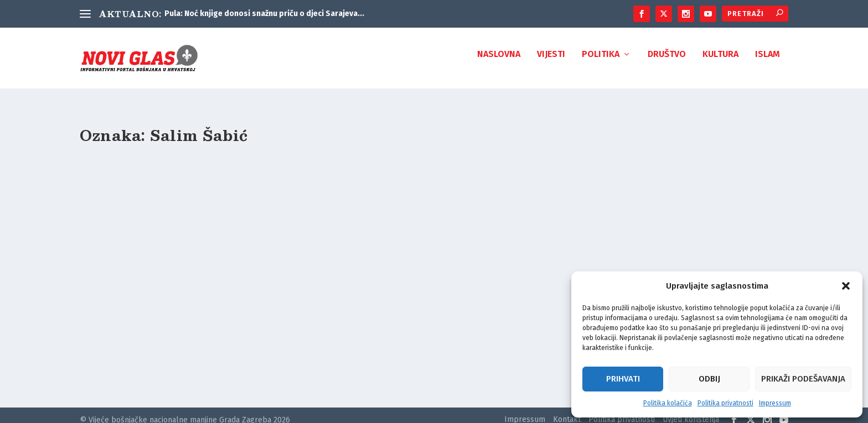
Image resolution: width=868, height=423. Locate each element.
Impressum (775, 403)
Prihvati (623, 379)
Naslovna (499, 62)
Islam (768, 62)
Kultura (720, 62)
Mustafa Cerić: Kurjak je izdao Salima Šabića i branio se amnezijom (181, 308)
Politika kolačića (668, 403)
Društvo (667, 62)
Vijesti (551, 62)
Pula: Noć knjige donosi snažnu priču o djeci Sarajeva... (264, 14)
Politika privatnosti (725, 403)
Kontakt (567, 409)
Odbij (709, 379)
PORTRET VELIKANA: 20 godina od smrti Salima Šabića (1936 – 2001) (426, 308)
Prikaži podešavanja (803, 379)
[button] (846, 286)
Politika (601, 62)
